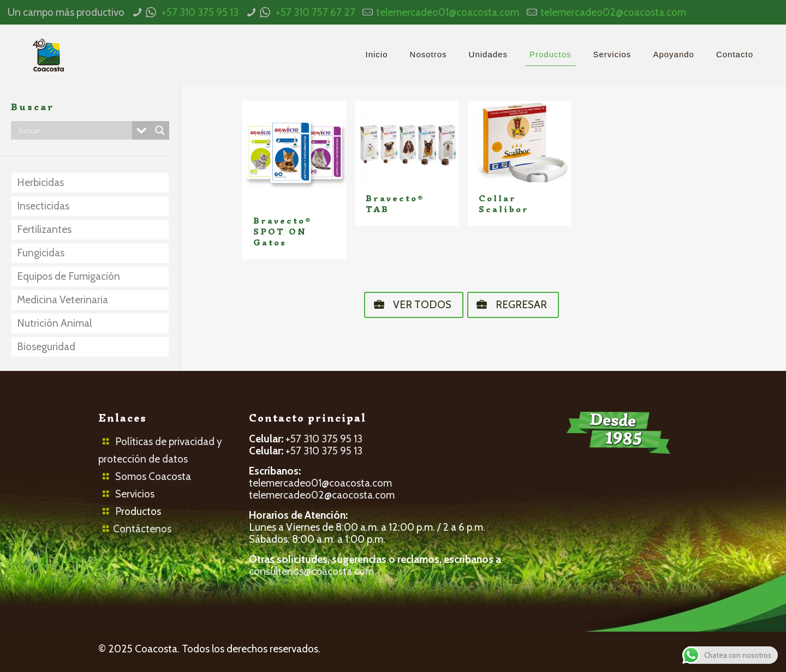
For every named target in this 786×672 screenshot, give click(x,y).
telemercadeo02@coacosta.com (613, 12)
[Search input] (74, 130)
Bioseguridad (46, 347)
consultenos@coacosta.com (311, 571)
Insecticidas (43, 206)
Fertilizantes (44, 229)
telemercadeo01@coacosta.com (448, 12)
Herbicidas (40, 182)
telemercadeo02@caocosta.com (322, 495)
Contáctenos (142, 529)
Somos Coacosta (153, 476)
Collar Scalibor (504, 204)
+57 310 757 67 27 (315, 12)
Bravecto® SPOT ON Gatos (283, 232)
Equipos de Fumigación (69, 276)
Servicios (135, 494)
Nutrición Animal (54, 323)
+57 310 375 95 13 (200, 12)
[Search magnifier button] (160, 130)
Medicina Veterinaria (62, 300)
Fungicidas (41, 253)
